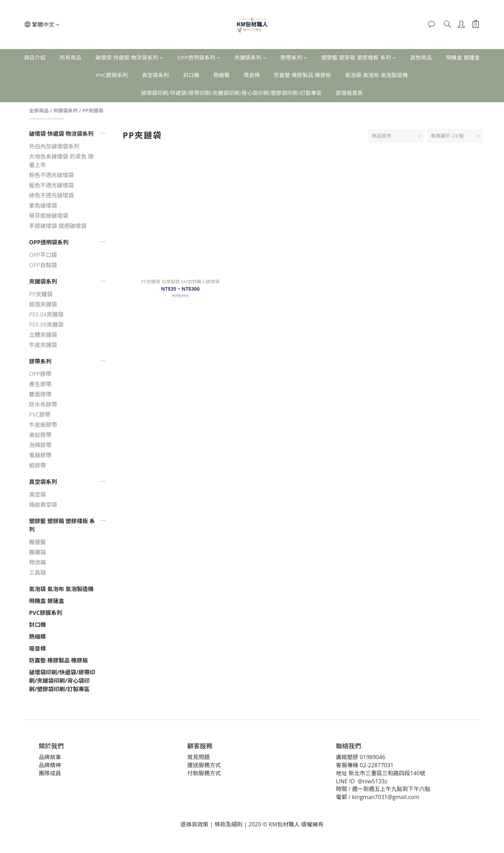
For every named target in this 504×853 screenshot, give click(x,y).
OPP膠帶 (40, 374)
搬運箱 (37, 552)
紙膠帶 (37, 465)
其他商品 (421, 57)
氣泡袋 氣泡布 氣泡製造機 (376, 75)
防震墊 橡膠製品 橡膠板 (302, 75)
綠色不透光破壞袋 (51, 195)
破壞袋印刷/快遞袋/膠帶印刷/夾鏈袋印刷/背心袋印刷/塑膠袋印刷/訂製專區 (232, 93)
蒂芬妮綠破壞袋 (49, 216)
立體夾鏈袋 (43, 335)
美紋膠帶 (40, 435)
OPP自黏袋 (43, 265)
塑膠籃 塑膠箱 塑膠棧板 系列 (359, 57)
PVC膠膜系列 (112, 75)
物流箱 (37, 562)
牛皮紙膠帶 (43, 425)
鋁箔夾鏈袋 (43, 304)
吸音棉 (252, 75)
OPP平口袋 (43, 255)
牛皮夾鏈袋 (43, 345)
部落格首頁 (350, 93)
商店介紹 (35, 57)
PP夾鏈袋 (93, 110)
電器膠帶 (40, 455)
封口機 (191, 75)
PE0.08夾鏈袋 (46, 325)
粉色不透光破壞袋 (51, 175)
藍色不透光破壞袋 (51, 185)
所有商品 (71, 57)
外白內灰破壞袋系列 (54, 146)
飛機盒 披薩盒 (463, 57)
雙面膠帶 (40, 394)
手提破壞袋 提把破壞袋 (58, 226)
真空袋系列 (155, 75)
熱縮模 (221, 75)
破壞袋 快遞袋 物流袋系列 (129, 57)
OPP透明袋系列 (199, 57)
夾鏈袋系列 (251, 57)
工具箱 (37, 573)
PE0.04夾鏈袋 (46, 314)
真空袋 (37, 494)
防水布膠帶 (43, 404)
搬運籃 (37, 542)
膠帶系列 (294, 57)
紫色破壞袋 (43, 206)
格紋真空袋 (43, 505)
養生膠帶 (40, 384)
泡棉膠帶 (40, 445)
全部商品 (39, 110)
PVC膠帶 (40, 415)
